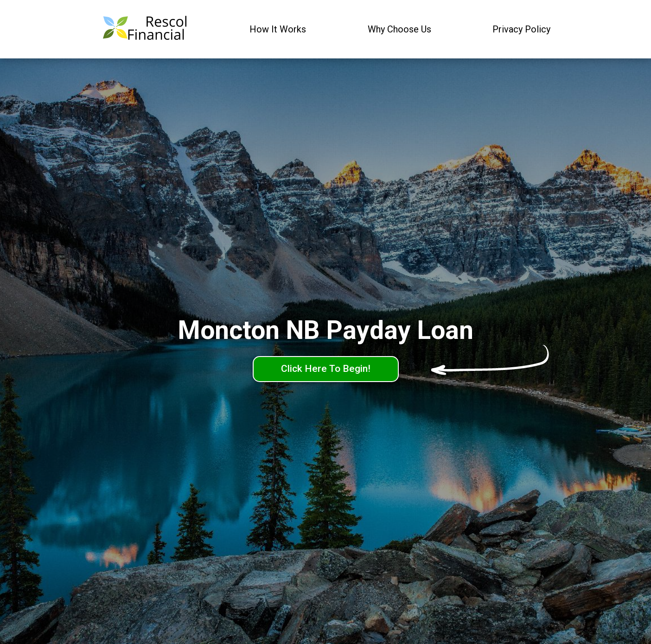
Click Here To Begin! (326, 369)
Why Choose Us (399, 29)
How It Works (278, 29)
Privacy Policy (521, 29)
